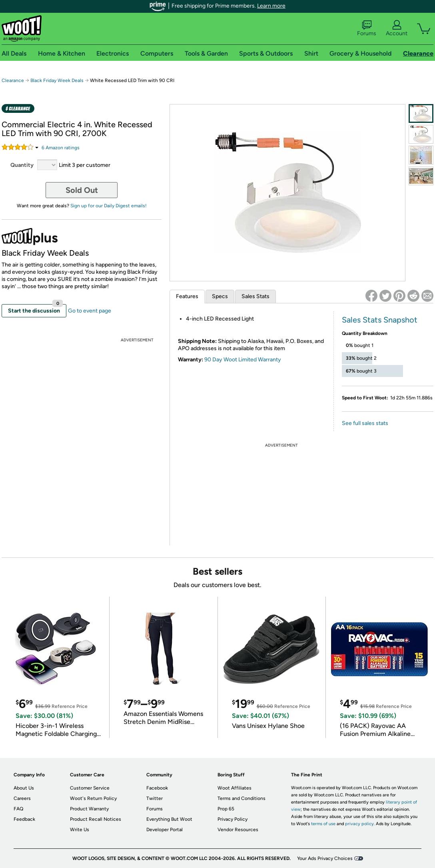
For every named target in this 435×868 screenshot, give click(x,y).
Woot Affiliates (234, 788)
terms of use (323, 824)
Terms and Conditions (241, 798)
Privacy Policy (232, 819)
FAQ (18, 809)
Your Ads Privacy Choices (325, 858)
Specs (220, 296)
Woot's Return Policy (93, 798)
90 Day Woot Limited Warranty (243, 360)
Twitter (155, 798)
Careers (22, 798)
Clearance (13, 80)
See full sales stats (365, 423)
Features (187, 296)
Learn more (271, 6)
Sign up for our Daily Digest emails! (109, 206)
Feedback (24, 819)
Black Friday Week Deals (57, 80)
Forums (367, 28)
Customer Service (90, 788)
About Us (24, 788)
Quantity (22, 165)
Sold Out (82, 190)
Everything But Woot (169, 819)
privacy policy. (360, 824)
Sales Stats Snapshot (380, 320)
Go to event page (90, 311)
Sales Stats (255, 296)
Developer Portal (165, 830)
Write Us (80, 830)
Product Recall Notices (96, 819)
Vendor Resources (238, 830)
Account (397, 28)
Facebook (157, 788)
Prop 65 (226, 809)
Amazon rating (61, 148)
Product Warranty (89, 809)
